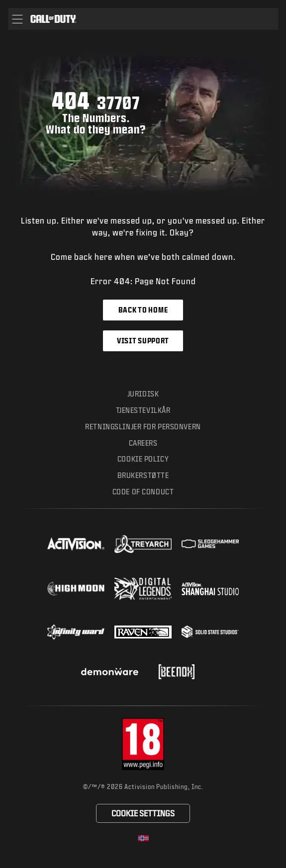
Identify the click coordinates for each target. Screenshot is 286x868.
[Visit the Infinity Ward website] (76, 632)
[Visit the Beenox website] (177, 672)
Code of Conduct (143, 492)
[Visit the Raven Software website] (143, 632)
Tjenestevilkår (143, 410)
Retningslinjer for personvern (143, 427)
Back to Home (143, 310)
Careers (143, 443)
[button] (17, 19)
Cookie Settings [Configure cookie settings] (143, 813)
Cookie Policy (143, 459)
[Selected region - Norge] (143, 838)
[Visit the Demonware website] (110, 672)
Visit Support (143, 341)
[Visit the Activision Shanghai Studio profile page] (210, 589)
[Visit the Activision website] (76, 544)
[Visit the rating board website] (143, 744)
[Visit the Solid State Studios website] (210, 632)
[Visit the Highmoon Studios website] (76, 589)
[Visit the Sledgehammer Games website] (210, 544)
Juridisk (143, 394)
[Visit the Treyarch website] (143, 544)
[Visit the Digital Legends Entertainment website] (143, 589)
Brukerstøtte (143, 475)
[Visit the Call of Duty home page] (53, 19)
